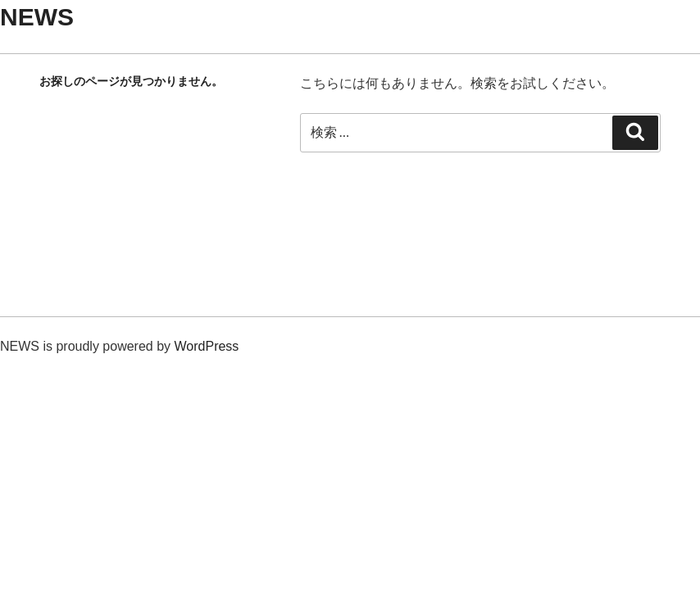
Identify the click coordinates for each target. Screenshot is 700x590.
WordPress (207, 346)
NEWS (37, 17)
